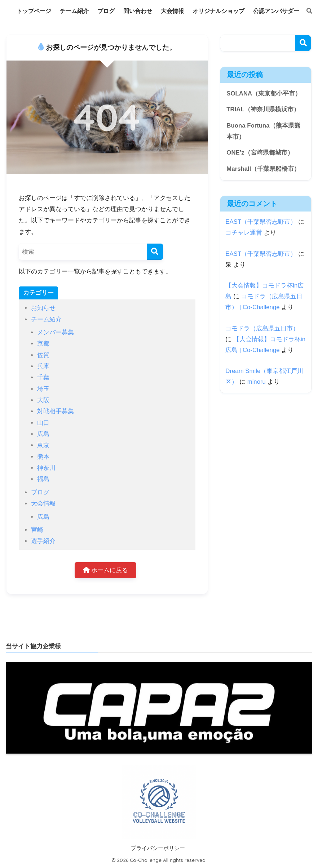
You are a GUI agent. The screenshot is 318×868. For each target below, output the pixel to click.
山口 (43, 423)
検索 (303, 43)
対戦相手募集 (56, 411)
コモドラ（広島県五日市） (262, 328)
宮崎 (37, 530)
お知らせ (43, 308)
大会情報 (43, 504)
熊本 (43, 457)
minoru (257, 382)
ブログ (40, 492)
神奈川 (46, 468)
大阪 (43, 400)
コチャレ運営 (244, 233)
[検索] (306, 11)
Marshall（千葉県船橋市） (263, 169)
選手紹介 (43, 541)
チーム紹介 (46, 319)
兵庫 (43, 366)
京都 (43, 344)
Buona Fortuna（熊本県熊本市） (263, 131)
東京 (43, 445)
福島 (43, 479)
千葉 (43, 377)
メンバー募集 (56, 332)
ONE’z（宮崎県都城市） (260, 153)
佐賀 (43, 355)
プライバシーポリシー (158, 848)
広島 (43, 434)
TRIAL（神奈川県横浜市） (263, 109)
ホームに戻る (106, 570)
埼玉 (43, 389)
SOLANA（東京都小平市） (264, 94)
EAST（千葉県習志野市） (261, 222)
